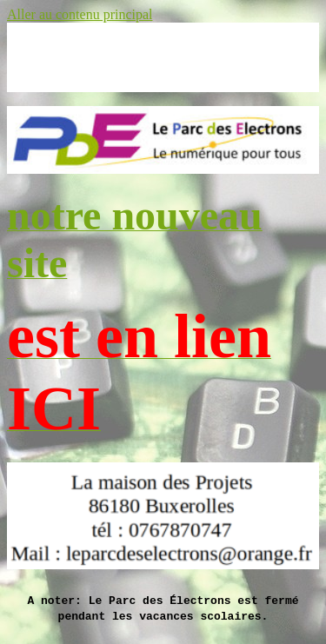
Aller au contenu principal (80, 14)
